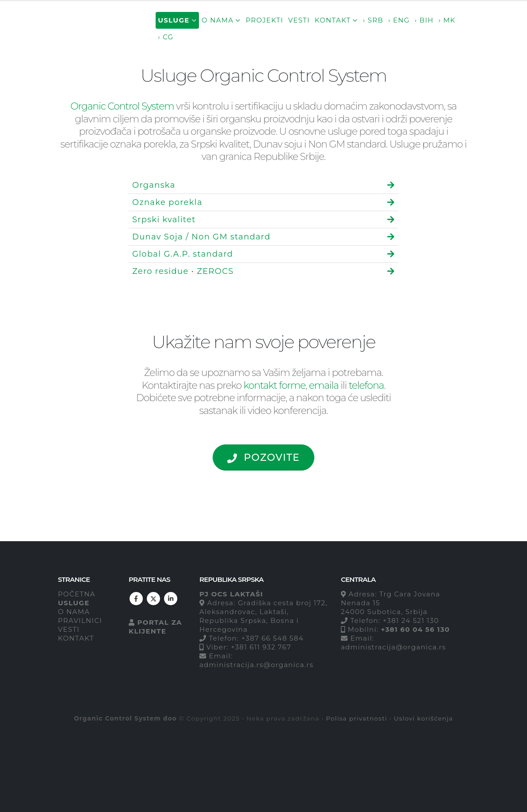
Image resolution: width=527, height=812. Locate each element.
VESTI (69, 629)
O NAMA (74, 612)
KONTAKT (76, 638)
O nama (218, 20)
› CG (166, 37)
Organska (154, 185)
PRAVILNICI (80, 620)
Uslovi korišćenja (424, 718)
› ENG (399, 20)
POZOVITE (263, 457)
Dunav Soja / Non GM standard (201, 237)
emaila (324, 385)
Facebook (136, 599)
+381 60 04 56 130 (415, 629)
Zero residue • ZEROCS (183, 271)
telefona (367, 385)
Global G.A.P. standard (183, 254)
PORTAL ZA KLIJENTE (155, 627)
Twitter (153, 599)
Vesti (299, 20)
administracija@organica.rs (393, 647)
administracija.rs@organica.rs (256, 665)
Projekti (265, 20)
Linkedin (171, 599)
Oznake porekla (167, 202)
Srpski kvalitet (164, 220)
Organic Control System (122, 106)
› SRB (373, 20)
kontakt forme (275, 385)
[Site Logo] (97, 28)
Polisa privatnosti (357, 718)
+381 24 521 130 (411, 620)
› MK (447, 20)
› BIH (424, 20)
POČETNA (77, 594)
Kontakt (333, 20)
